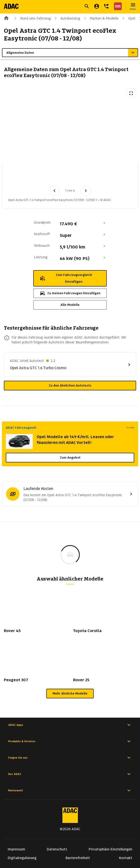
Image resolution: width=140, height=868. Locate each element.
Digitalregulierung (22, 858)
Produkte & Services (70, 741)
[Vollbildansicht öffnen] (131, 93)
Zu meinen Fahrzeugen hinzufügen (70, 293)
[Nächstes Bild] (86, 191)
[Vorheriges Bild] (54, 191)
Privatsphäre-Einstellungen (110, 849)
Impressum (17, 849)
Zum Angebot (70, 457)
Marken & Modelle (100, 18)
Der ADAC (70, 774)
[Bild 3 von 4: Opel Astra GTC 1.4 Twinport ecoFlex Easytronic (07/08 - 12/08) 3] (68, 176)
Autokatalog (67, 18)
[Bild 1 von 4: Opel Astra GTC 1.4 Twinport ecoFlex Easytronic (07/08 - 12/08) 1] (18, 176)
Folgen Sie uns (70, 758)
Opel (128, 18)
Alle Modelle (70, 305)
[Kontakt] (106, 6)
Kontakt (126, 858)
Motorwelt (70, 790)
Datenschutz (57, 849)
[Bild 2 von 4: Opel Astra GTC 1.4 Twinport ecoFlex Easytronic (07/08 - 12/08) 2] (43, 176)
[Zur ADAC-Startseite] (11, 6)
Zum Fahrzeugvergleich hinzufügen (66, 278)
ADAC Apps (70, 725)
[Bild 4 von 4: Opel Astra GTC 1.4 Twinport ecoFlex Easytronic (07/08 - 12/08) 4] (93, 176)
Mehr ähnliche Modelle (70, 693)
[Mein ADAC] (97, 6)
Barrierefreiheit (78, 858)
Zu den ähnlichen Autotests (70, 385)
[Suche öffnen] (87, 6)
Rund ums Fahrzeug (32, 18)
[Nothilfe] (117, 6)
